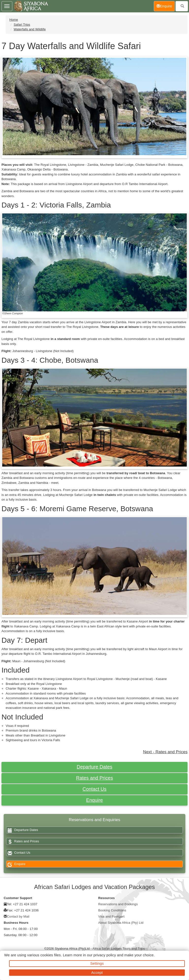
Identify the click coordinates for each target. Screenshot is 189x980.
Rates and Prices (94, 778)
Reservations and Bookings (118, 904)
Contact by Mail (18, 916)
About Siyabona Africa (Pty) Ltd (121, 923)
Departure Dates (95, 767)
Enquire (94, 800)
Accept (97, 972)
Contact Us (94, 789)
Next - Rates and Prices (165, 752)
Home (14, 20)
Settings (97, 963)
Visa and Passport (111, 916)
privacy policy (105, 955)
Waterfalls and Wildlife (30, 29)
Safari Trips (22, 25)
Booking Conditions (112, 910)
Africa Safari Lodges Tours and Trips (118, 949)
